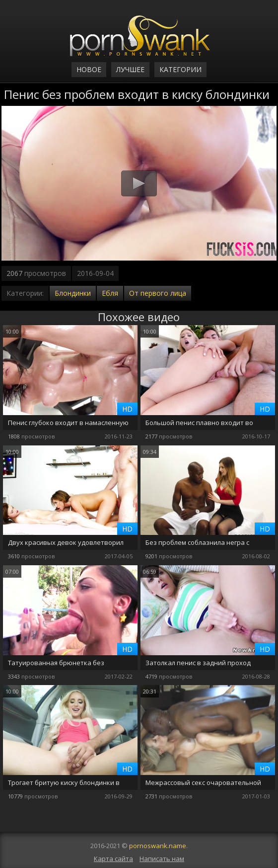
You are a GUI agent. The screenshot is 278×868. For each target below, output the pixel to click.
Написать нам (162, 859)
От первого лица (158, 293)
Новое (89, 69)
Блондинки (73, 293)
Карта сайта (113, 859)
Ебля (110, 293)
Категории (180, 69)
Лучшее (130, 69)
